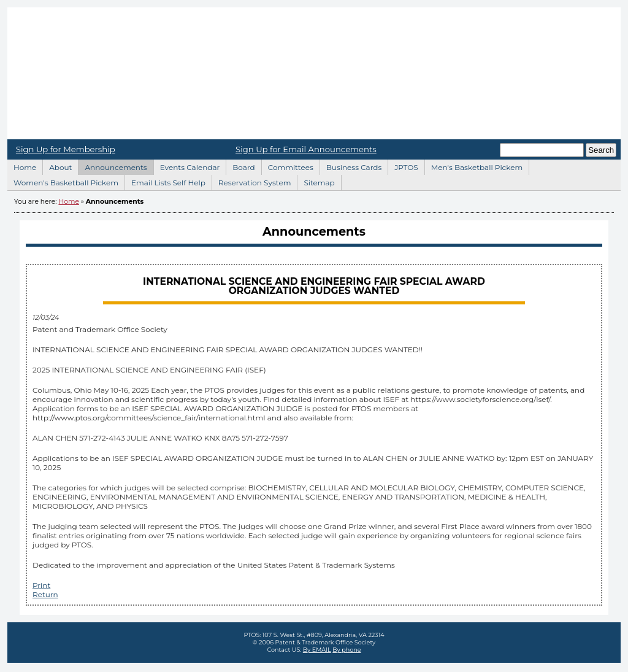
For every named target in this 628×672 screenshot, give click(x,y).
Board (240, 166)
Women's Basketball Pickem (63, 181)
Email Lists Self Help (165, 181)
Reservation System (251, 181)
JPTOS (403, 166)
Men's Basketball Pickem (473, 166)
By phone (347, 650)
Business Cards (351, 166)
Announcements (112, 166)
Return (45, 594)
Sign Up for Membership (66, 149)
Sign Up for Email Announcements (306, 149)
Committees (287, 166)
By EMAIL (317, 650)
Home (314, 73)
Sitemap (316, 181)
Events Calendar (187, 166)
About (57, 166)
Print (41, 585)
